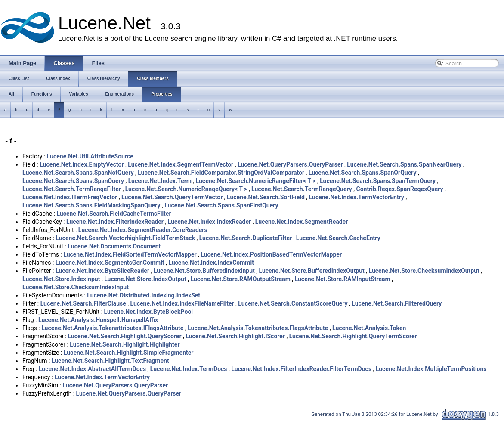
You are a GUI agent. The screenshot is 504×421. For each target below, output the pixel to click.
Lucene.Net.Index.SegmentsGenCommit (110, 263)
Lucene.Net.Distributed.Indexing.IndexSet (144, 295)
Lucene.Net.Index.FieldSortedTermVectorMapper (130, 254)
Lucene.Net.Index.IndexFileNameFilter (182, 303)
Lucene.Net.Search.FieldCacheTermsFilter (114, 214)
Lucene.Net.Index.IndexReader (209, 222)
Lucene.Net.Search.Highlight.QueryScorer (125, 336)
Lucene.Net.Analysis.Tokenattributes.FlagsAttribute (258, 328)
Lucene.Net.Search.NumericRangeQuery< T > (186, 189)
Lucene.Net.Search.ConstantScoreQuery (293, 303)
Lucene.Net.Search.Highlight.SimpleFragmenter (129, 353)
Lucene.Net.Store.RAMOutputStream (241, 279)
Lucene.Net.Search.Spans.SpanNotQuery (78, 173)
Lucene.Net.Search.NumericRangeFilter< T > (256, 181)
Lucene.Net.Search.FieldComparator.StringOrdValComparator (221, 173)
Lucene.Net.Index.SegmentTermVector (181, 164)
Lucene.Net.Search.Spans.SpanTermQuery (378, 181)
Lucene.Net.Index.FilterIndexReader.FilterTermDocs (301, 369)
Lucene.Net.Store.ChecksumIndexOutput (424, 271)
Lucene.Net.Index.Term (160, 181)
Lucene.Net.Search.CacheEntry (338, 238)
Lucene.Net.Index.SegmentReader (301, 222)
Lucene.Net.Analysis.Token (369, 328)
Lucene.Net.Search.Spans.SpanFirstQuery (221, 205)
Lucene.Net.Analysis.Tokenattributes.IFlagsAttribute (112, 328)
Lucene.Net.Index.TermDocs (189, 369)
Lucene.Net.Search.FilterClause (83, 303)
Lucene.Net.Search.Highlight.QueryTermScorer (353, 336)
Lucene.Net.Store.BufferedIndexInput (204, 271)
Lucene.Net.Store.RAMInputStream (343, 279)
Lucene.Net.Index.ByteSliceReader (102, 271)
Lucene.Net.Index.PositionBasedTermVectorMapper (271, 254)
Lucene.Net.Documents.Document (114, 246)
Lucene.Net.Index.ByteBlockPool (148, 312)
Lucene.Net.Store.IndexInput (61, 279)
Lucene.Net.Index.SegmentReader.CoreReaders (143, 230)
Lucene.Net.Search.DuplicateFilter (246, 238)
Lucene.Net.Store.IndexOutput (145, 279)
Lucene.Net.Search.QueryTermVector (172, 197)
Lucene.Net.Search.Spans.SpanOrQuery (363, 173)
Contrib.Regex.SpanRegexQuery (400, 189)
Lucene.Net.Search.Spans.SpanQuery (73, 181)
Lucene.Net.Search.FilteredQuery (397, 303)
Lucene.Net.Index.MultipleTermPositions (431, 369)
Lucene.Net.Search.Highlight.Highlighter (125, 344)
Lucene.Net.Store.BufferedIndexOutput (312, 271)
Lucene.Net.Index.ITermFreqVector (70, 197)
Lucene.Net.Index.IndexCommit (211, 263)
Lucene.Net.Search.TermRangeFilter (72, 189)
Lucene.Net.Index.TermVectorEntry (357, 197)
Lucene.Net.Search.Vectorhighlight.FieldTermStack (125, 238)
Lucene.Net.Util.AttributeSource (90, 156)
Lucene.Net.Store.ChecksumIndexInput (76, 287)
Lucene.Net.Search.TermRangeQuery (302, 189)
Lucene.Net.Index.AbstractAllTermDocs (92, 369)
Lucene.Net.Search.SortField (266, 197)
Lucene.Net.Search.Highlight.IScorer (235, 336)
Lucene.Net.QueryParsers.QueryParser (290, 164)
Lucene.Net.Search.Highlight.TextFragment (110, 361)
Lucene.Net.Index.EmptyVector (82, 164)
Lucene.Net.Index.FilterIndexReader (115, 222)
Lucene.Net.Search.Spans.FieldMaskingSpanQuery (91, 205)
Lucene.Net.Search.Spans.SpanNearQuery (404, 164)
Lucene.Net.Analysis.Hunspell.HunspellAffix (98, 320)
